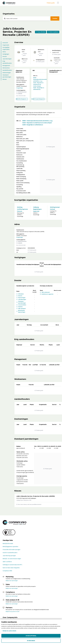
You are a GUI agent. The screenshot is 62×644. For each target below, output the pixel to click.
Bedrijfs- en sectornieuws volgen (12, 559)
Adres (4, 52)
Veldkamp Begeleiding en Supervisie (37, 209)
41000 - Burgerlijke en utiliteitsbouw (39, 89)
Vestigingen (6, 54)
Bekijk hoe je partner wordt (12, 611)
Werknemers (6, 68)
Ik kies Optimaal (31, 636)
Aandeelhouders (7, 70)
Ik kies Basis (31, 641)
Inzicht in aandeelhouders (10, 553)
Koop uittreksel (41, 32)
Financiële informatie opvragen (12, 549)
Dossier (5, 56)
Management (6, 65)
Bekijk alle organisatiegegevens (39, 99)
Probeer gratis (51, 3)
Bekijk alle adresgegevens (22, 99)
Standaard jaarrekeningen (7, 76)
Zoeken (55, 18)
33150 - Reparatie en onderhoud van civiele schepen (38, 84)
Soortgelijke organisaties (6, 48)
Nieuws (5, 79)
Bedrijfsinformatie (8, 543)
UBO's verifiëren (7, 562)
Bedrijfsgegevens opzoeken (10, 546)
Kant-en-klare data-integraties (11, 568)
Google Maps (20, 88)
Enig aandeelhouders (7, 62)
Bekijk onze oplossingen (12, 581)
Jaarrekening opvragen (9, 556)
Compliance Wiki (7, 571)
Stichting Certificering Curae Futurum (22, 209)
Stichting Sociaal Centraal (55, 208)
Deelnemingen (7, 73)
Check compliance (53, 32)
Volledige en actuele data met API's (12, 565)
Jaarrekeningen (7, 59)
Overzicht (5, 43)
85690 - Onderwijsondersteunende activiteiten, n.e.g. (39, 79)
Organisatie (6, 45)
